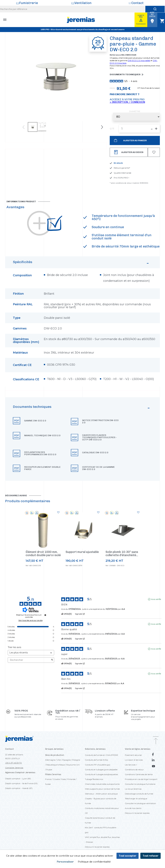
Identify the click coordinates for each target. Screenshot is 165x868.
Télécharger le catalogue (136, 799)
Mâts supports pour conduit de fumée (102, 789)
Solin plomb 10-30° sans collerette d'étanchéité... (122, 554)
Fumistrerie (29, 3)
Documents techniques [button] (125, 75)
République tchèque (56, 765)
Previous (24, 127)
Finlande (71, 779)
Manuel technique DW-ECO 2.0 (42, 436)
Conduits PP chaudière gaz (98, 765)
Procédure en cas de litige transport (141, 779)
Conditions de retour (134, 770)
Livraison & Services (134, 760)
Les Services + (131, 765)
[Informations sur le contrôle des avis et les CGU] (45, 615)
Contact (137, 3)
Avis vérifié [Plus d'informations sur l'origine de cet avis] (156, 599)
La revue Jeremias (133, 789)
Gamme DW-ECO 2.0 (35, 421)
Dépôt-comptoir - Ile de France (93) (21, 783)
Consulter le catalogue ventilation (140, 803)
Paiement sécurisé (133, 755)
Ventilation (83, 3)
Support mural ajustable (82, 552)
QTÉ (112, 129)
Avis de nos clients (133, 808)
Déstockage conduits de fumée (139, 794)
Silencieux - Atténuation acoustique (101, 794)
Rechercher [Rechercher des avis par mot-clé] (29, 660)
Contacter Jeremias (14, 768)
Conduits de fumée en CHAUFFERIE (102, 755)
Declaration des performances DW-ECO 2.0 (40, 453)
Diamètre (135, 111)
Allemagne (50, 760)
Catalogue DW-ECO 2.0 (95, 453)
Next (102, 127)
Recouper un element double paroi (42, 468)
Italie (64, 779)
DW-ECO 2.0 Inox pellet (139, 60)
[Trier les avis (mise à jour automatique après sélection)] (31, 653)
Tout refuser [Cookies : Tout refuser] (150, 856)
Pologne (76, 760)
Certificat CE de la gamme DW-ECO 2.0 (98, 468)
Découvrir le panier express (97, 847)
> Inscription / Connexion (127, 102)
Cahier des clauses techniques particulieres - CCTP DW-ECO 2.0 (99, 437)
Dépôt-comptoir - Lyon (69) (18, 779)
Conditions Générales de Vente (139, 774)
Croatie (56, 779)
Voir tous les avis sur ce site (30, 620)
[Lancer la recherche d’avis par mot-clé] (52, 660)
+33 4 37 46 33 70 (13, 763)
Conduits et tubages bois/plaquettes (101, 774)
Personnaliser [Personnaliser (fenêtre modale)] (65, 862)
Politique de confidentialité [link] (94, 862)
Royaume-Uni (73, 765)
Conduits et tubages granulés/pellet (101, 770)
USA (59, 760)
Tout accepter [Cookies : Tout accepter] (128, 856)
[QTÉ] (139, 129)
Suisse (48, 784)
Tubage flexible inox (94, 779)
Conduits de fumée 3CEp (96, 760)
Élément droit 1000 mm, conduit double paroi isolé (43, 554)
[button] (82, 439)
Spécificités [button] (81, 264)
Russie (49, 770)
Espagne (67, 760)
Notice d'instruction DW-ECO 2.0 (100, 422)
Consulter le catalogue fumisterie (140, 784)
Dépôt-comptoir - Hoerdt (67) (19, 788)
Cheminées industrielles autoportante (102, 784)
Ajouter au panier (135, 140)
